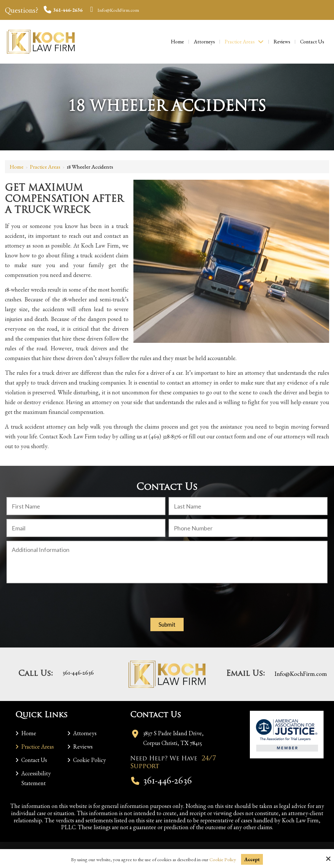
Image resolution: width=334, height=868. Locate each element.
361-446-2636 (63, 10)
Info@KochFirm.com (114, 10)
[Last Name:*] (248, 506)
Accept (252, 859)
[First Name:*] (86, 506)
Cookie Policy (223, 860)
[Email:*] (86, 528)
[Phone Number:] (248, 528)
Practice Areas (45, 167)
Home (17, 167)
